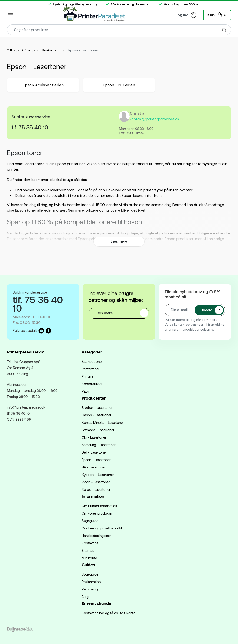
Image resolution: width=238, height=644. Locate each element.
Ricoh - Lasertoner (96, 482)
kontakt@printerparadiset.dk (155, 119)
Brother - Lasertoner (97, 407)
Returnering (90, 589)
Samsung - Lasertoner (99, 445)
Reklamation (91, 582)
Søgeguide (90, 521)
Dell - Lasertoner (94, 452)
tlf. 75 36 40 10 (30, 127)
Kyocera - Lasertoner (98, 475)
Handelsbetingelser (96, 536)
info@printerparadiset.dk (26, 407)
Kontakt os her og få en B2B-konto (109, 613)
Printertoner (52, 50)
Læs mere (119, 241)
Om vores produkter (97, 513)
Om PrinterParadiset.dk (99, 506)
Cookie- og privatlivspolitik (102, 528)
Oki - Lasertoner (94, 437)
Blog (85, 597)
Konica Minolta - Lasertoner (103, 422)
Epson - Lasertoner (96, 460)
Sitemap (88, 550)
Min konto (89, 558)
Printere (88, 376)
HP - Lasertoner (94, 467)
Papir (86, 391)
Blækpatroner (92, 361)
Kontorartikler (92, 384)
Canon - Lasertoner (96, 415)
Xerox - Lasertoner (96, 489)
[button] (217, 15)
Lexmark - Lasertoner (98, 430)
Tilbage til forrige (21, 50)
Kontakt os (90, 543)
